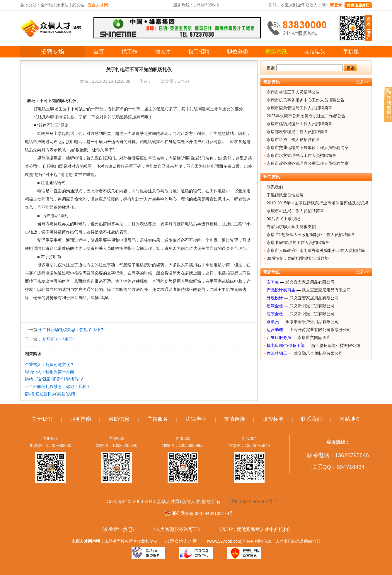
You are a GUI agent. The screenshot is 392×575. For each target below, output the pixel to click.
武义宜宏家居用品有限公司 (310, 282)
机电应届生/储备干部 (286, 345)
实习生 (273, 282)
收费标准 (273, 419)
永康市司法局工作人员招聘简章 (295, 211)
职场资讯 (276, 52)
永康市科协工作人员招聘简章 (293, 140)
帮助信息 (119, 419)
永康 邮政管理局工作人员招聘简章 (298, 242)
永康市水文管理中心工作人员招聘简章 (301, 155)
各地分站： (30, 5)
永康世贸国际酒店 (314, 337)
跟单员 (273, 322)
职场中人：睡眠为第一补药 (50, 372)
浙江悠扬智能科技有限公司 (336, 345)
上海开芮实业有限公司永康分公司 (320, 330)
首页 (99, 52)
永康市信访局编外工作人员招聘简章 (299, 124)
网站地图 (350, 419)
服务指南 (81, 419)
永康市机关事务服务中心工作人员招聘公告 (306, 100)
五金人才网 (98, 5)
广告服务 (158, 419)
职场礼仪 (68, 101)
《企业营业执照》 (118, 529)
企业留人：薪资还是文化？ (50, 364)
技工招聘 (199, 52)
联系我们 (275, 187)
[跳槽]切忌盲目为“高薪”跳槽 (50, 394)
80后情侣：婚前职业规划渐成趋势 (298, 258)
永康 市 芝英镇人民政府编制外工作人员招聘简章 (311, 235)
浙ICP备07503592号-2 (254, 502)
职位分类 (238, 52)
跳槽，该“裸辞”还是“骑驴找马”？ (54, 379)
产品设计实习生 (281, 290)
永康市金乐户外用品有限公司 (312, 322)
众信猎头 (315, 52)
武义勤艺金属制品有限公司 (318, 353)
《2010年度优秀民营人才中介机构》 (255, 529)
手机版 (351, 52)
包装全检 (275, 314)
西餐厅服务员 (279, 337)
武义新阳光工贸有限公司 (312, 306)
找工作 (129, 52)
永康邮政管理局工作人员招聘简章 (297, 132)
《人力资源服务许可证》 (177, 529)
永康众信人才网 (181, 541)
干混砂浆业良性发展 (285, 195)
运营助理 (275, 330)
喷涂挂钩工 (277, 353)
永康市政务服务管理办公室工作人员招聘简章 (308, 163)
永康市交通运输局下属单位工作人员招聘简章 (308, 147)
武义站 (78, 5)
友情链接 (234, 419)
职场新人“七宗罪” (58, 339)
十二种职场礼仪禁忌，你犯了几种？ (71, 330)
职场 (31, 101)
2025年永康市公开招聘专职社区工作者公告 (306, 116)
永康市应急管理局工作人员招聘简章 (299, 108)
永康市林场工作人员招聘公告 (293, 92)
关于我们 (42, 419)
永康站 (62, 5)
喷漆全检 (275, 306)
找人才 (163, 52)
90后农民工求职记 (283, 219)
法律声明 (196, 419)
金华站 (47, 5)
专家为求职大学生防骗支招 (291, 227)
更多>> (362, 82)
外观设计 (275, 298)
